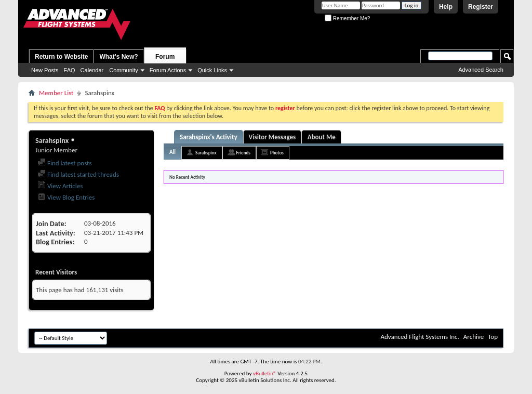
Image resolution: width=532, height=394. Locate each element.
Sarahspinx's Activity (209, 137)
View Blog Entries (66, 197)
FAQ (70, 70)
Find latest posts (65, 163)
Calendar (92, 70)
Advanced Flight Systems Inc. (420, 337)
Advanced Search (481, 70)
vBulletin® (265, 373)
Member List (56, 93)
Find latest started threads (78, 174)
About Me (322, 137)
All (172, 152)
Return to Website (61, 57)
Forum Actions (168, 70)
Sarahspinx (206, 153)
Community (124, 70)
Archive (474, 337)
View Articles (60, 186)
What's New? (118, 57)
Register (481, 7)
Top (493, 337)
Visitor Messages (272, 137)
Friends (243, 153)
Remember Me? (347, 18)
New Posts (45, 70)
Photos (277, 153)
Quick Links (212, 70)
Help (446, 7)
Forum (165, 57)
